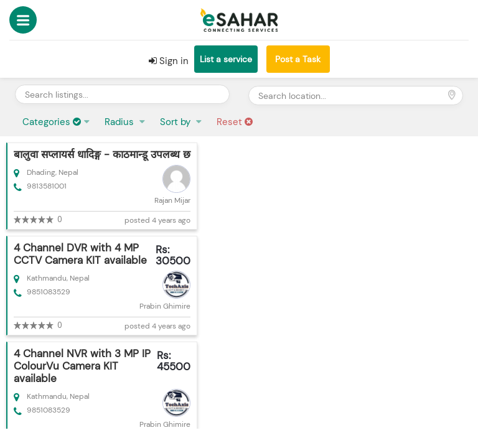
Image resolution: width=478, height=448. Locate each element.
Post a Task (298, 59)
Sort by (176, 122)
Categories (52, 122)
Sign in (169, 61)
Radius (120, 122)
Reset (235, 122)
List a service (226, 59)
